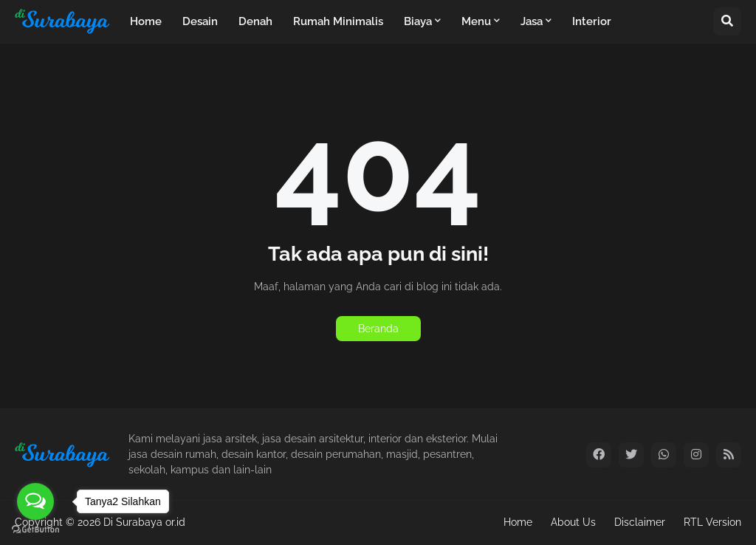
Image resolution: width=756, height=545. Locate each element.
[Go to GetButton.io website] (35, 530)
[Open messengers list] (35, 501)
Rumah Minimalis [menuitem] (338, 21)
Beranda (378, 329)
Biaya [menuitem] (418, 21)
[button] (727, 21)
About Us (573, 522)
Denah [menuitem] (255, 21)
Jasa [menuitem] (532, 21)
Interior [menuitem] (592, 21)
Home (518, 522)
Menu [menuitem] (476, 21)
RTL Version (712, 522)
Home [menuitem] (146, 21)
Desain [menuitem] (200, 21)
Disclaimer (640, 522)
